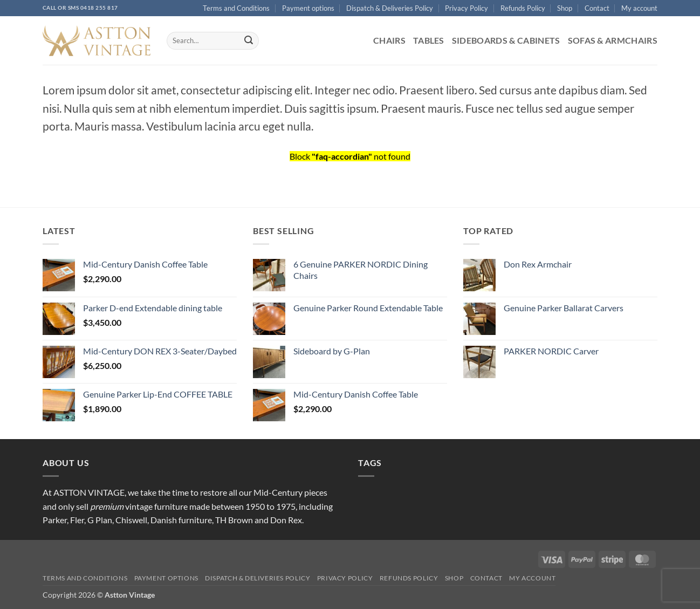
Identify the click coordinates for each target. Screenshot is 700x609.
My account (639, 8)
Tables (429, 40)
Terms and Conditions (236, 8)
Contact (597, 8)
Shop (565, 8)
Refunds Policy (523, 8)
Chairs (389, 40)
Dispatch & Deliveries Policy (390, 8)
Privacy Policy (466, 8)
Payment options (308, 8)
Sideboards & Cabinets (506, 40)
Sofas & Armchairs (613, 40)
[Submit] (249, 41)
